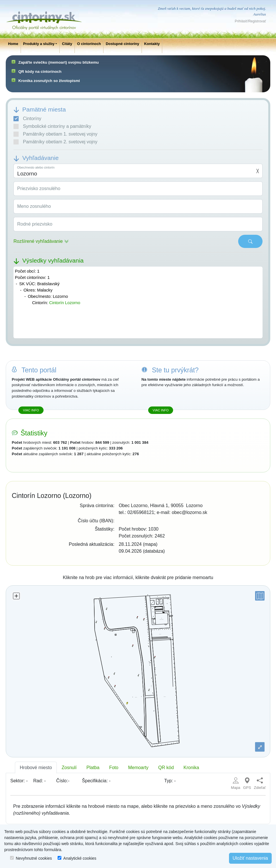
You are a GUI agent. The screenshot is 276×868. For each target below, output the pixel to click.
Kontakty (152, 44)
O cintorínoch (89, 44)
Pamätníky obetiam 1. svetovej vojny (55, 134)
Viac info (31, 410)
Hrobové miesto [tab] (36, 768)
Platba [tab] (93, 768)
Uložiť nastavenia (250, 858)
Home (13, 44)
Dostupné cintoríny (123, 44)
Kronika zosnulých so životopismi (49, 81)
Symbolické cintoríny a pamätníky (52, 126)
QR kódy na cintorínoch (40, 72)
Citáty (67, 44)
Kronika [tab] (191, 768)
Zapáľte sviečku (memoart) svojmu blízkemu (59, 62)
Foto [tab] (114, 768)
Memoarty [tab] (138, 768)
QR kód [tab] (166, 768)
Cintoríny (27, 119)
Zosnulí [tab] (69, 768)
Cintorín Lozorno (64, 303)
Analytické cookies (80, 858)
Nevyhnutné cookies (34, 858)
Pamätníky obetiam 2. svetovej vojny (55, 142)
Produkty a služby (39, 44)
